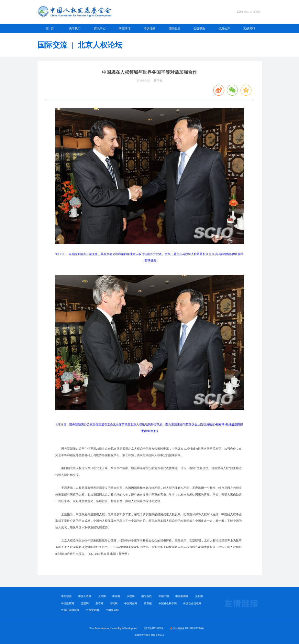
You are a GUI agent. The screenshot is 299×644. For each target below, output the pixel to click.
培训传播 (149, 28)
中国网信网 (131, 603)
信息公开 (224, 28)
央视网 (131, 596)
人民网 (102, 596)
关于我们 (75, 28)
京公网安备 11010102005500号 (188, 628)
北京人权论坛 (100, 45)
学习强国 (66, 596)
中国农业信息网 (192, 603)
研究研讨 (125, 28)
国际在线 (147, 596)
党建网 (85, 603)
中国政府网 (68, 603)
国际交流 (174, 28)
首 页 (50, 28)
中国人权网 (85, 596)
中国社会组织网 (70, 610)
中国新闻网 (182, 596)
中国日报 (164, 596)
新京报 (148, 603)
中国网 (116, 596)
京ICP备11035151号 (154, 628)
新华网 (99, 603)
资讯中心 (100, 28)
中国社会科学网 (168, 603)
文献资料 (249, 28)
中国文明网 (93, 610)
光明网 (199, 596)
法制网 (114, 603)
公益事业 (199, 28)
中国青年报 (112, 610)
